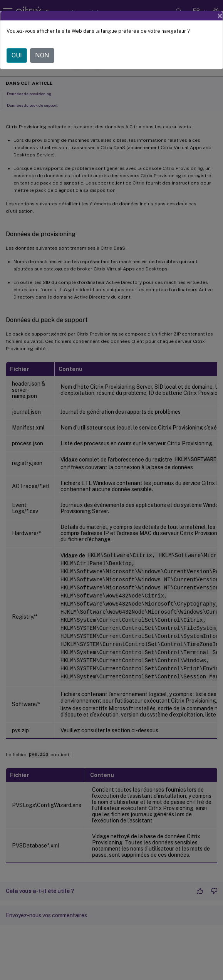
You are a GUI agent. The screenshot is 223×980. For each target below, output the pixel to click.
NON (42, 55)
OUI (17, 55)
